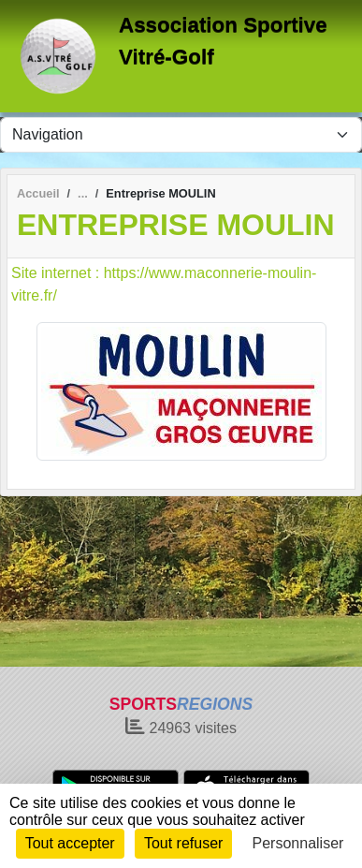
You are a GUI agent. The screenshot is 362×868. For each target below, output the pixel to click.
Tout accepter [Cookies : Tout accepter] (70, 843)
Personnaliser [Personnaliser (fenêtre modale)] (298, 843)
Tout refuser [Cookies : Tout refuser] (183, 843)
